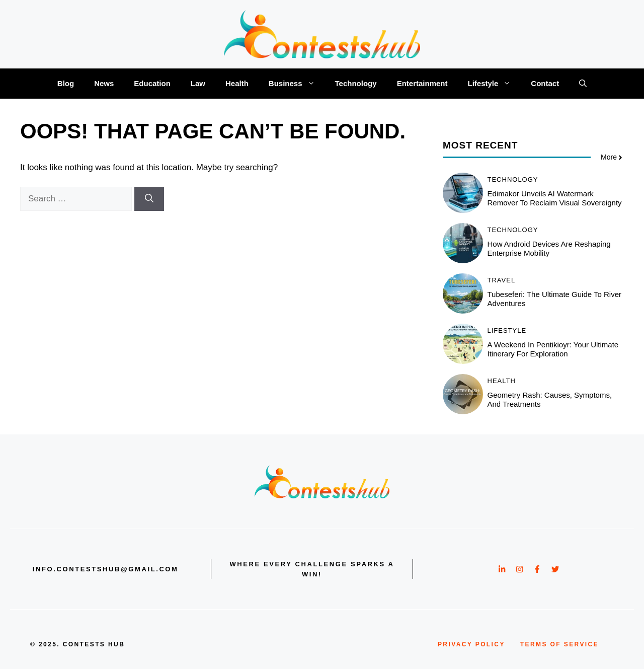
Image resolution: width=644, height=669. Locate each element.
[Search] (149, 199)
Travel (502, 280)
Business (297, 84)
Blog (66, 83)
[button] (583, 84)
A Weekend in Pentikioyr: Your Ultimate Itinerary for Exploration (553, 349)
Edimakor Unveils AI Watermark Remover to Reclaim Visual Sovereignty (555, 198)
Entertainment (422, 83)
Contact (545, 83)
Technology (356, 83)
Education (152, 83)
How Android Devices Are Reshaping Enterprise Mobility (549, 248)
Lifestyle (494, 84)
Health (237, 83)
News (104, 83)
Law (198, 83)
